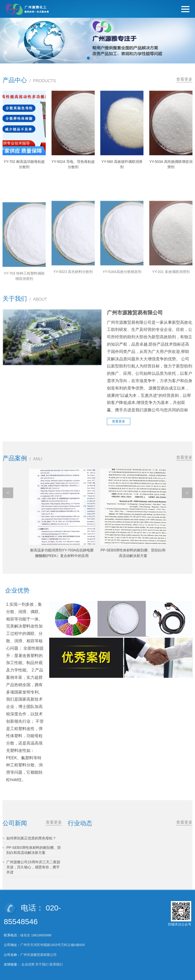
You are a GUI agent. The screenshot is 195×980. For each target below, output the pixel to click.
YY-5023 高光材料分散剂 (73, 325)
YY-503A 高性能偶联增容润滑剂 (171, 174)
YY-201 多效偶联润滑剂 (171, 325)
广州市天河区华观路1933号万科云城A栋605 (53, 945)
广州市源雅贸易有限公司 (38, 955)
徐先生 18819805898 (36, 935)
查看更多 (184, 79)
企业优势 (28, 964)
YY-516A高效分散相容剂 (122, 325)
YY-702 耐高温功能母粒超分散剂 (24, 173)
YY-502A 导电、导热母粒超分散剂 (73, 174)
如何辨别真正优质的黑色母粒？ (31, 838)
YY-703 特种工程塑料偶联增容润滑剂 (24, 333)
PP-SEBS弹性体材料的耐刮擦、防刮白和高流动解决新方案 (34, 850)
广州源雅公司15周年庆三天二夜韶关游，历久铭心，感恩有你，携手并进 (33, 867)
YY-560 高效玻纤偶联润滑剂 (122, 174)
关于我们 (42, 964)
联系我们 (56, 964)
